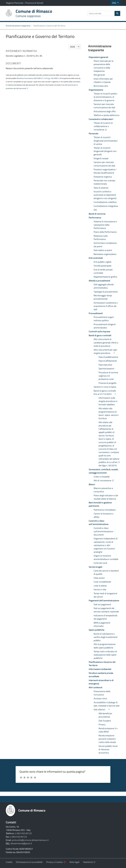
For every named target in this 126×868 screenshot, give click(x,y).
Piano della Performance (105, 232)
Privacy (102, 724)
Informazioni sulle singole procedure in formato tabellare (108, 401)
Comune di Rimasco (32, 810)
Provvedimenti (96, 313)
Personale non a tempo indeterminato (104, 182)
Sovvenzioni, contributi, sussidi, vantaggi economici (103, 471)
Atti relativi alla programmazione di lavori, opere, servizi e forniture (109, 413)
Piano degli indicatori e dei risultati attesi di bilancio (106, 497)
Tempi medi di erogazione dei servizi (105, 595)
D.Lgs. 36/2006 (52, 78)
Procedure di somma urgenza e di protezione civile (108, 376)
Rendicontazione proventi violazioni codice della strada (107, 739)
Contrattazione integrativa (106, 206)
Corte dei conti (100, 563)
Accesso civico (100, 698)
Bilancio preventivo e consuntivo (103, 490)
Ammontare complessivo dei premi (105, 245)
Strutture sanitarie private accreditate (101, 675)
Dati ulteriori (100, 709)
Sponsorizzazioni (106, 369)
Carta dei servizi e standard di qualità (106, 572)
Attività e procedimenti (99, 281)
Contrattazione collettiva (105, 202)
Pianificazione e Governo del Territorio (102, 664)
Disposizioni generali (98, 57)
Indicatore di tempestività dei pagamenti (105, 617)
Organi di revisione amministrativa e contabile (106, 557)
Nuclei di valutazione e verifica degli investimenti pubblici (106, 637)
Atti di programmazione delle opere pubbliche (105, 646)
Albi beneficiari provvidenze (105, 715)
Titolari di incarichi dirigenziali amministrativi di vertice (106, 141)
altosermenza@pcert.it (21, 843)
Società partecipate (102, 266)
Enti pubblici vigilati (102, 262)
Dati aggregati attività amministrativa (104, 286)
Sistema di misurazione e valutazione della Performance (105, 225)
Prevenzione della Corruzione (102, 693)
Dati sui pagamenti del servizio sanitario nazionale (106, 610)
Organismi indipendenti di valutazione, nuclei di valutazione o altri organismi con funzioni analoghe (106, 545)
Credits (9, 862)
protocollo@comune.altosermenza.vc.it (30, 840)
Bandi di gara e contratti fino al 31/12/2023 (105, 392)
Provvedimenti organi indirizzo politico (104, 319)
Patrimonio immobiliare (105, 510)
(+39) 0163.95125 (23, 833)
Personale (94, 133)
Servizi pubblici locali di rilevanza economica (108, 749)
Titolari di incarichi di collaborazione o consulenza (107, 126)
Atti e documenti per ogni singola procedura (105, 351)
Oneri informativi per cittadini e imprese (103, 80)
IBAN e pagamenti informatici (102, 624)
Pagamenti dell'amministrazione (104, 600)
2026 (72, 47)
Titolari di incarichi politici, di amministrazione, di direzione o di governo (106, 97)
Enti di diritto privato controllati (103, 271)
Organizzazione (96, 90)
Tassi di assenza (101, 188)
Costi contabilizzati (102, 582)
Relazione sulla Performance (101, 237)
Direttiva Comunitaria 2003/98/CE (30, 78)
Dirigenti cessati (101, 158)
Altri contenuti (95, 687)
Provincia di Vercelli (34, 3)
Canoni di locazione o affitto (104, 515)
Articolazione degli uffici (105, 111)
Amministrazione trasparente (18, 26)
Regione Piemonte (15, 3)
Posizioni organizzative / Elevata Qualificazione (105, 171)
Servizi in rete (100, 589)
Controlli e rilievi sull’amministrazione (99, 522)
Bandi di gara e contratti (100, 335)
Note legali (74, 862)
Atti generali (99, 75)
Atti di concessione (107, 480)
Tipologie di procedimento (106, 292)
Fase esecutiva (105, 365)
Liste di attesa (100, 586)
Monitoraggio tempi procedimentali (103, 297)
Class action (99, 578)
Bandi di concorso (97, 214)
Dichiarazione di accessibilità (29, 862)
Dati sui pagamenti (102, 604)
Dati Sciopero (105, 721)
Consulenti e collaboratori (101, 119)
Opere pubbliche (97, 630)
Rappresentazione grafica (105, 277)
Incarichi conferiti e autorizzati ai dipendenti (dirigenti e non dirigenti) (105, 195)
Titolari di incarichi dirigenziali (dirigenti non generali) (105, 151)
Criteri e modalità (102, 477)
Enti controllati (96, 258)
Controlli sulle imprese (99, 331)
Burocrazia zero (101, 86)
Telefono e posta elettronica (106, 115)
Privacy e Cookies (54, 862)
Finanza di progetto (108, 383)
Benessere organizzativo (105, 254)
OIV (95, 210)
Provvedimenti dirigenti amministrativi (105, 326)
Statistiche (89, 862)
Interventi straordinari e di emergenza (101, 682)
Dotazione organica (103, 177)
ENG (114, 3)
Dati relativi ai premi (103, 250)
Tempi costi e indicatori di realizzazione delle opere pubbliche (105, 655)
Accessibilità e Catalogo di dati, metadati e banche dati (107, 704)
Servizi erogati (95, 567)
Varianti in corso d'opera (105, 387)
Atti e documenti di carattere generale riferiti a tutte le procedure (106, 342)
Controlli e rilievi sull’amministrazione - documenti (104, 531)
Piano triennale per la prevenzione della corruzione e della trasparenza (103, 66)
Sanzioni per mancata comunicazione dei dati (104, 106)
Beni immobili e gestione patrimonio (100, 504)
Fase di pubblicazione (108, 357)
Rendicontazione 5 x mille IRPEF (108, 730)
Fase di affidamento (108, 361)
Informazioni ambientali (100, 669)
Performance (95, 218)
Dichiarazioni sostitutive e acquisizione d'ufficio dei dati (106, 306)
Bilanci (92, 484)
